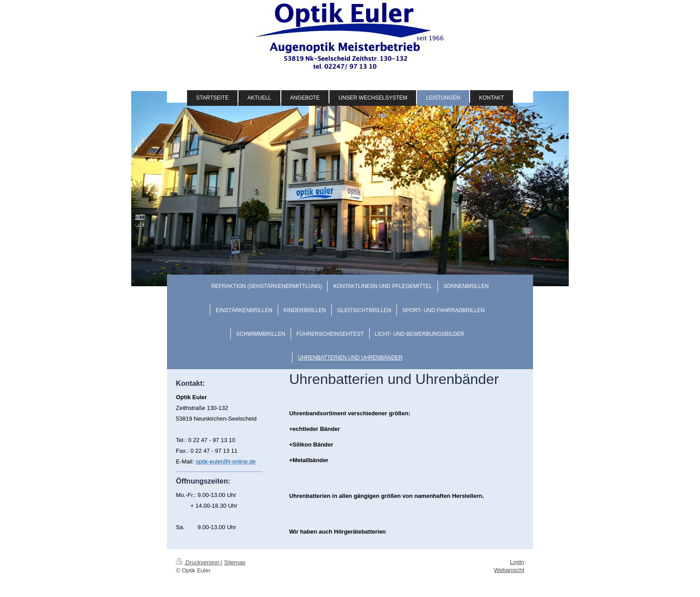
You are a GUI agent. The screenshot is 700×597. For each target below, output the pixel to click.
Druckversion (198, 562)
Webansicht (509, 570)
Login (517, 562)
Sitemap (235, 562)
